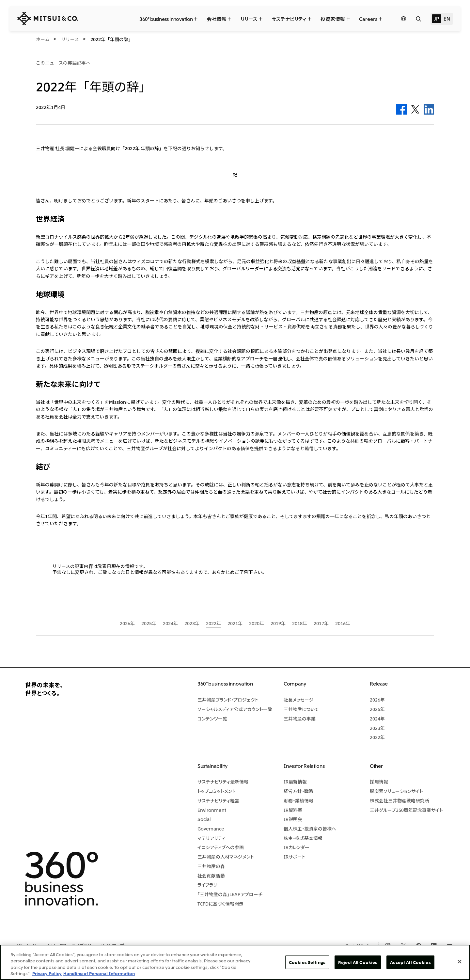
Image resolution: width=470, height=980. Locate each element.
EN (447, 18)
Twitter (415, 109)
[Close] (460, 961)
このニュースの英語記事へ (63, 63)
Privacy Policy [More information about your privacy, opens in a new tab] (47, 973)
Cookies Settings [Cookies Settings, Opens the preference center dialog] (307, 962)
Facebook (401, 109)
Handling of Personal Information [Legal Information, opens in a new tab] (99, 973)
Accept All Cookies (410, 962)
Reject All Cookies (358, 962)
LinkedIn (429, 109)
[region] (235, 962)
